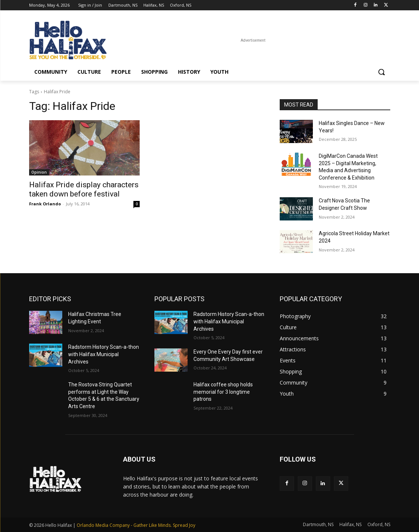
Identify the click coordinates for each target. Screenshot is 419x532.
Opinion (39, 172)
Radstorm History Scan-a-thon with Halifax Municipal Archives (104, 354)
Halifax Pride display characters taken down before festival (84, 189)
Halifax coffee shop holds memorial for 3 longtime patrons (223, 392)
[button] (381, 72)
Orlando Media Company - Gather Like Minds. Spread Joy (136, 525)
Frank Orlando (45, 204)
